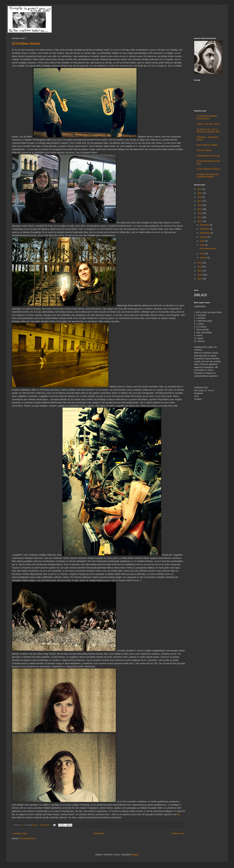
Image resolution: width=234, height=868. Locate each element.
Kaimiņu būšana (204, 150)
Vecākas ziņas (178, 833)
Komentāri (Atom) (28, 838)
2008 (200, 275)
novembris (205, 229)
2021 (200, 189)
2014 (200, 213)
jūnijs (202, 241)
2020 (200, 193)
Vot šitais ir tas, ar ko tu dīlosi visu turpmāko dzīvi (208, 131)
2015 (200, 209)
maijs (202, 245)
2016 (200, 205)
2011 (200, 263)
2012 (200, 221)
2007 (200, 279)
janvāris (203, 258)
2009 (200, 271)
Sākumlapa (99, 833)
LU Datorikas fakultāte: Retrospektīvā (207, 117)
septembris (205, 233)
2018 (200, 197)
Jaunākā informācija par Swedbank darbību (208, 176)
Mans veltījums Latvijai (207, 145)
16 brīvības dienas (26, 44)
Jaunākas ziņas (20, 833)
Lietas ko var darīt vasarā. (209, 124)
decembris (205, 225)
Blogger (135, 855)
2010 (200, 267)
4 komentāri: (45, 825)
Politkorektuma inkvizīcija (208, 156)
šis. (179, 814)
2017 (200, 201)
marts (203, 253)
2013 (200, 217)
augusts (204, 237)
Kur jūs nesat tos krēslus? (209, 169)
